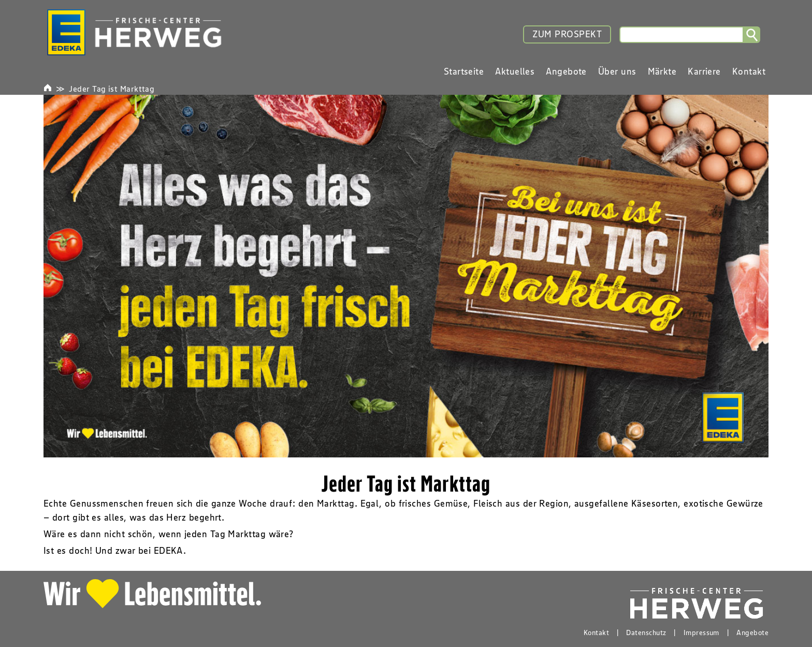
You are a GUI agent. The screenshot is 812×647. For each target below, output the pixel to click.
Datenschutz (646, 632)
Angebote (752, 632)
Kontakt (596, 632)
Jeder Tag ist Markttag (112, 89)
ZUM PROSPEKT (567, 34)
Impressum (701, 632)
